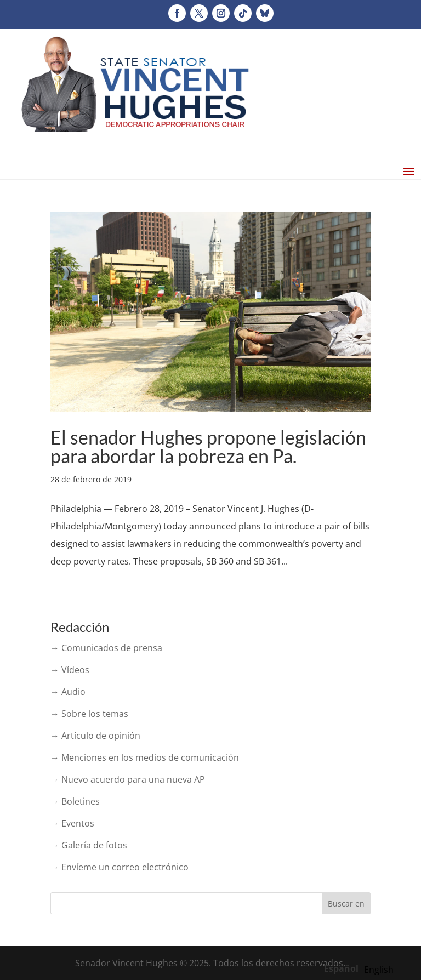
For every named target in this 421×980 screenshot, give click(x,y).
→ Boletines (75, 801)
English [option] (379, 970)
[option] (379, 970)
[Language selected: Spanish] (362, 968)
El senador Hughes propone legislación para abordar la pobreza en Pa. (208, 446)
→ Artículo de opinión (95, 736)
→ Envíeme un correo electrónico (120, 867)
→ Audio (68, 692)
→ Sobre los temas (89, 714)
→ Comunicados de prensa (106, 648)
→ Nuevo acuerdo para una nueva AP (128, 779)
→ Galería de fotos (89, 845)
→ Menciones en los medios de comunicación (145, 757)
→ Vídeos (70, 670)
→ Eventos (72, 823)
